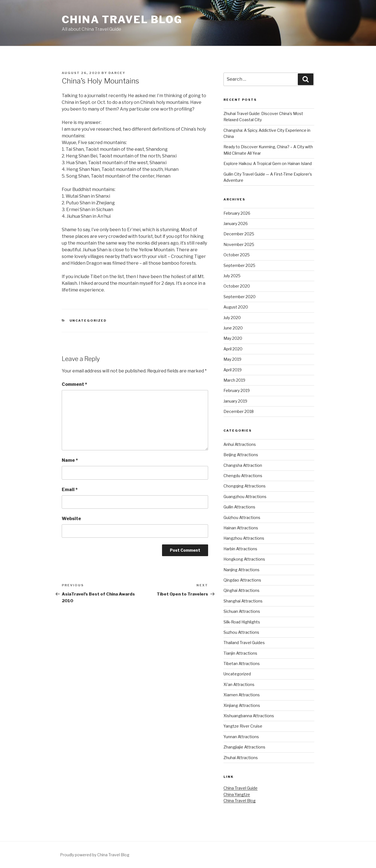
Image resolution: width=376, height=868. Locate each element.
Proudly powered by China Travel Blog (95, 855)
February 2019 (237, 390)
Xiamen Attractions (242, 695)
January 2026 (236, 223)
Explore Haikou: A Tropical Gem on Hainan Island (268, 163)
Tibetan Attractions (242, 663)
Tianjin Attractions (240, 653)
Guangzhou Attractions (245, 497)
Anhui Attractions (240, 444)
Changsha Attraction (243, 465)
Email (70, 490)
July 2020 (232, 318)
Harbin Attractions (240, 549)
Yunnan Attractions (241, 737)
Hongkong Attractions (244, 559)
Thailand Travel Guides (244, 643)
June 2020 (233, 328)
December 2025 (239, 234)
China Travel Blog (122, 20)
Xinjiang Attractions (242, 705)
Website (71, 519)
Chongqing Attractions (245, 486)
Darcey (117, 73)
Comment (74, 384)
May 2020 (233, 338)
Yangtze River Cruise (243, 726)
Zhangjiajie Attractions (244, 747)
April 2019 (233, 370)
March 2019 (234, 380)
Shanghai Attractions (243, 601)
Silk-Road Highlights (242, 622)
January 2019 (235, 401)
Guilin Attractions (239, 507)
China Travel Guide (241, 788)
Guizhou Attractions (242, 517)
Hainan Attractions (241, 528)
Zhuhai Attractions (241, 758)
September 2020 (240, 297)
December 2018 (239, 411)
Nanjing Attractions (241, 570)
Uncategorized (88, 321)
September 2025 (239, 265)
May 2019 (232, 359)
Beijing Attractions (241, 455)
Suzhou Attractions (241, 632)
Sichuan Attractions (242, 611)
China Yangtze (237, 794)
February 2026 (237, 213)
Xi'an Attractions (239, 684)
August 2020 (236, 307)
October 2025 (237, 255)
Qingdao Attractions (242, 580)
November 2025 (239, 244)
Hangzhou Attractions (244, 538)
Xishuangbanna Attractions (249, 716)
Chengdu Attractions (243, 476)
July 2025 (232, 276)
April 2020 (233, 349)
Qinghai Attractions (241, 590)
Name (70, 460)
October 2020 (237, 286)
